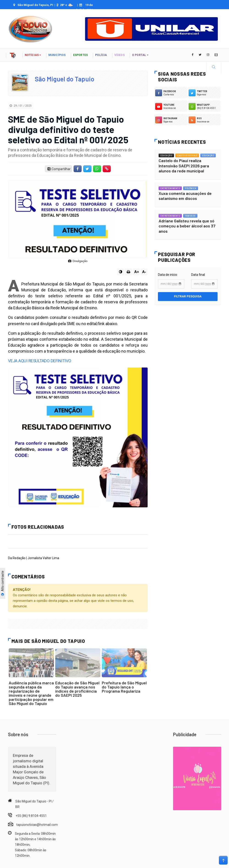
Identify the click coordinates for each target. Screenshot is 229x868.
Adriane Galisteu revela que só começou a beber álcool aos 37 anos (187, 226)
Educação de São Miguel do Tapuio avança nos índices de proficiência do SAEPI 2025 (77, 689)
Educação (166, 156)
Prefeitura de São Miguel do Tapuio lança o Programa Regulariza (124, 687)
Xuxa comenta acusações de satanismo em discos (185, 196)
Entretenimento (170, 188)
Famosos (190, 216)
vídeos (120, 55)
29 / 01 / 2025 (21, 106)
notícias (33, 55)
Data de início (168, 275)
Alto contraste (3, 583)
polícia (101, 55)
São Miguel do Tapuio (65, 79)
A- (144, 272)
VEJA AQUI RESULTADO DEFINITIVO (38, 361)
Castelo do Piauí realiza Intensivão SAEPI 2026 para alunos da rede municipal (184, 166)
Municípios (57, 55)
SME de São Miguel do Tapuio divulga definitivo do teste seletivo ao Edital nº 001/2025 (68, 129)
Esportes (81, 55)
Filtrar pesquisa (188, 296)
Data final (198, 275)
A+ (137, 272)
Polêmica (191, 188)
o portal (140, 55)
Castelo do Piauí (187, 156)
